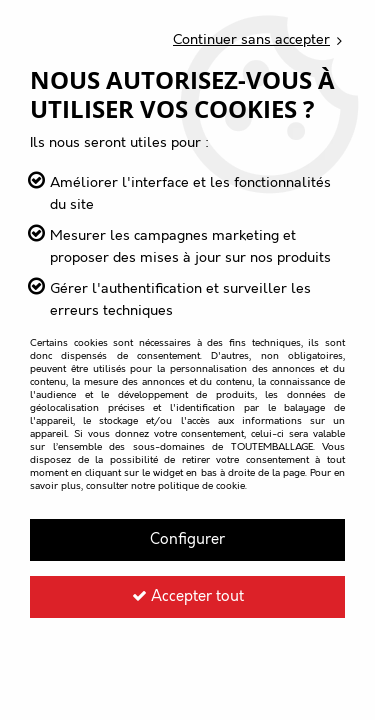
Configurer (187, 540)
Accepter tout (188, 597)
